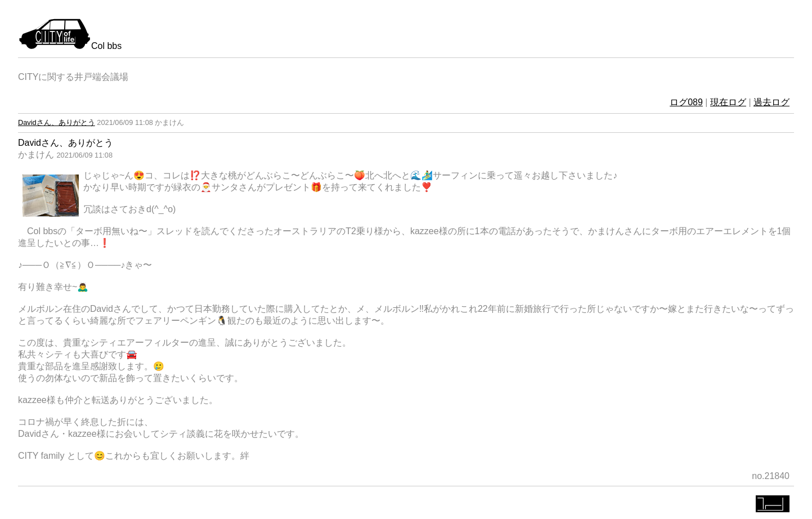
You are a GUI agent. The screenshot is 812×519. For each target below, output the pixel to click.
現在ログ (728, 102)
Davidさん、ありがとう (57, 122)
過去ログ (771, 102)
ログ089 (686, 102)
